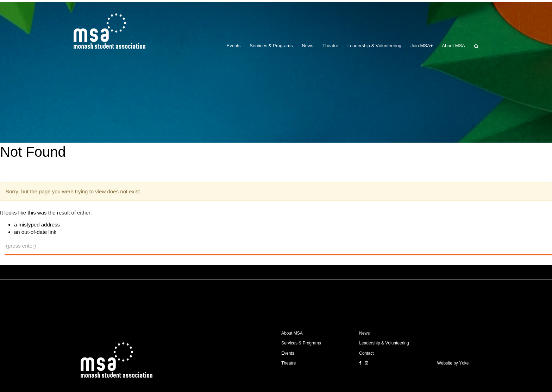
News (308, 46)
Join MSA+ (422, 46)
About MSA (453, 46)
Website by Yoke (453, 363)
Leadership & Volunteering (374, 46)
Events (234, 46)
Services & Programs (271, 46)
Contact (366, 353)
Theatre (330, 46)
